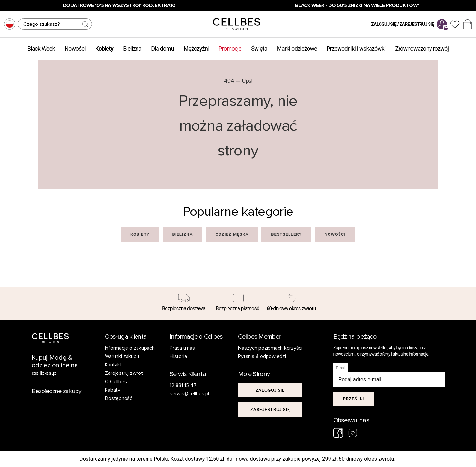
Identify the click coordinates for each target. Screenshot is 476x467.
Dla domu (162, 49)
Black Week (41, 49)
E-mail (341, 368)
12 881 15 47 (183, 385)
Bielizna (132, 49)
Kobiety (104, 49)
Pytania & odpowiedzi (262, 356)
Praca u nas (182, 348)
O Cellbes (116, 382)
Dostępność (119, 398)
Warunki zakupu (122, 356)
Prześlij (354, 399)
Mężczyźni (196, 49)
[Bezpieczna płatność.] (238, 304)
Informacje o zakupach (130, 348)
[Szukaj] (55, 24)
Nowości (75, 49)
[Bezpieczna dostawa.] (184, 304)
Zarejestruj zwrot (124, 373)
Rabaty (113, 390)
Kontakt (113, 365)
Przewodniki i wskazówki (356, 49)
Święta (259, 49)
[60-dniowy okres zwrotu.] (292, 304)
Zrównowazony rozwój (422, 49)
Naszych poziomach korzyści (270, 348)
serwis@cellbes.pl (189, 394)
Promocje (230, 49)
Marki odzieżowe (297, 49)
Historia (178, 356)
